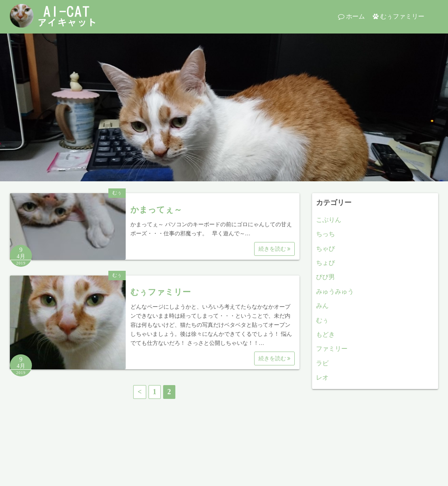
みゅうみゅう (335, 291)
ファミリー (332, 349)
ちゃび (325, 249)
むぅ (117, 193)
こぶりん (329, 220)
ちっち (325, 234)
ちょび (325, 263)
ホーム (355, 16)
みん (322, 306)
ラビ (322, 363)
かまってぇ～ (156, 210)
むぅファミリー (402, 16)
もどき (325, 334)
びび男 (325, 277)
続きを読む (275, 249)
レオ (322, 377)
